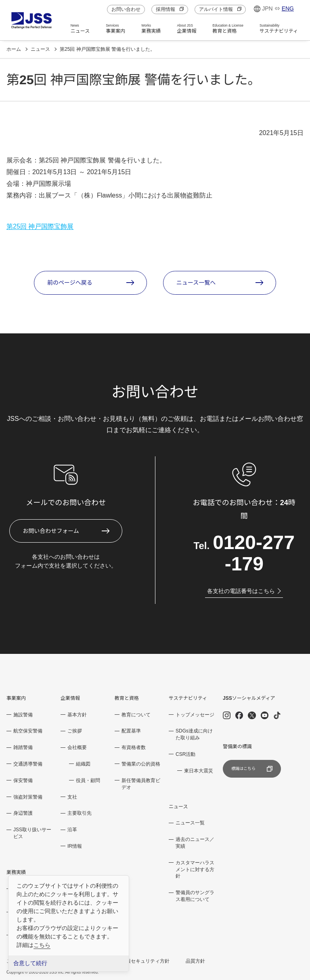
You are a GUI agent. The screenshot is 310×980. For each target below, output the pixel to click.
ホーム (14, 49)
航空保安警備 (28, 731)
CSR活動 (185, 754)
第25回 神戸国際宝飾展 (40, 226)
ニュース (80, 29)
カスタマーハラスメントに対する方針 (195, 870)
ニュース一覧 (190, 823)
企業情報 (186, 29)
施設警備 (23, 715)
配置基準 (131, 731)
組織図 (83, 764)
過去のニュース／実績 (195, 843)
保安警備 (23, 780)
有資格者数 (134, 747)
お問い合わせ (126, 9)
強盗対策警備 (28, 797)
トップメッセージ (195, 715)
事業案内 (115, 29)
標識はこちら (252, 769)
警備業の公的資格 (141, 764)
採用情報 (170, 9)
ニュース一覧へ (196, 283)
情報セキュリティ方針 (145, 961)
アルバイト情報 (220, 9)
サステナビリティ (279, 29)
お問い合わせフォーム (51, 531)
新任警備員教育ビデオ (141, 784)
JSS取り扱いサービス (32, 833)
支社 (72, 797)
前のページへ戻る (70, 283)
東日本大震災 (199, 771)
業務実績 (151, 29)
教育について (136, 715)
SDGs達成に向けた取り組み (194, 734)
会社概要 (77, 747)
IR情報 (75, 846)
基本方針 (77, 715)
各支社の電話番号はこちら (244, 591)
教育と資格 (228, 29)
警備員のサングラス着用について (195, 896)
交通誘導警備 (28, 764)
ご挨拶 (75, 731)
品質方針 (195, 961)
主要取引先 (80, 813)
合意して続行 (30, 963)
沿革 (72, 830)
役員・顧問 (88, 780)
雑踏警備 (23, 747)
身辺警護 (23, 813)
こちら (42, 945)
